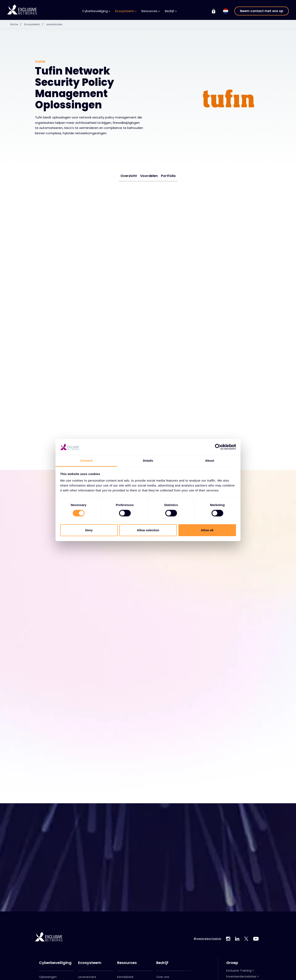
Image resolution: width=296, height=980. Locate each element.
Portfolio (168, 176)
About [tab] (210, 461)
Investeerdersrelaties (241, 974)
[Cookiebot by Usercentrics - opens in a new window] (218, 447)
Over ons (163, 975)
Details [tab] (148, 461)
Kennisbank (125, 975)
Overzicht (129, 176)
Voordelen (149, 176)
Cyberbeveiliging (96, 11)
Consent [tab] (86, 461)
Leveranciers (58, 24)
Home (17, 24)
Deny (89, 530)
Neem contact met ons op (262, 11)
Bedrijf (171, 11)
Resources (151, 11)
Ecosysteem (126, 11)
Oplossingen (48, 975)
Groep (232, 960)
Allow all (207, 530)
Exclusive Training (239, 968)
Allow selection (148, 530)
